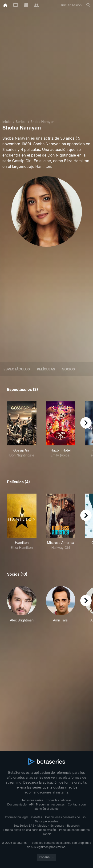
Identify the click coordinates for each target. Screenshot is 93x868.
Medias (42, 826)
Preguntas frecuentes (50, 804)
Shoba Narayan (42, 122)
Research (73, 826)
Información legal (16, 817)
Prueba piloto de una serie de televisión (30, 830)
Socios (69, 369)
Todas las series (32, 800)
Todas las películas (59, 800)
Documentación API (20, 804)
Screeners (57, 826)
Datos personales (46, 821)
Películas (46, 369)
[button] (22, 604)
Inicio (6, 122)
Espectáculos (17, 369)
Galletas (37, 817)
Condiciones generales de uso (65, 817)
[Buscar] (89, 5)
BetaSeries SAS (24, 826)
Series (20, 122)
